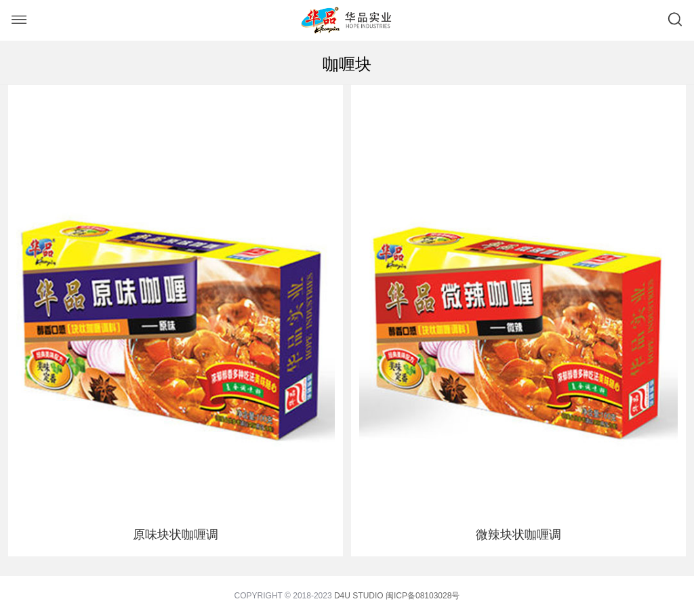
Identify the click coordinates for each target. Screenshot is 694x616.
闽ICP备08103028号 (423, 596)
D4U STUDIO (359, 596)
